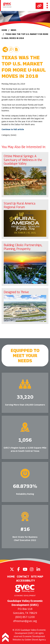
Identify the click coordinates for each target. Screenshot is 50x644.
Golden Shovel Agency (35, 640)
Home (11, 577)
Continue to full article (13, 129)
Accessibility (26, 581)
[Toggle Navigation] (47, 6)
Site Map (37, 577)
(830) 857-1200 (25, 617)
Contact (23, 577)
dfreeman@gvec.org (25, 621)
